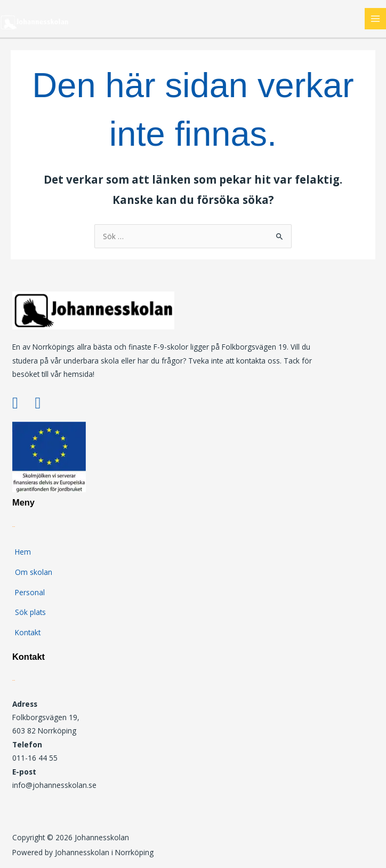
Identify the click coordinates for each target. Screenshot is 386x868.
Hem (23, 552)
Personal (30, 592)
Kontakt (28, 632)
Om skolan (34, 572)
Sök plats (30, 612)
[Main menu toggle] (376, 19)
